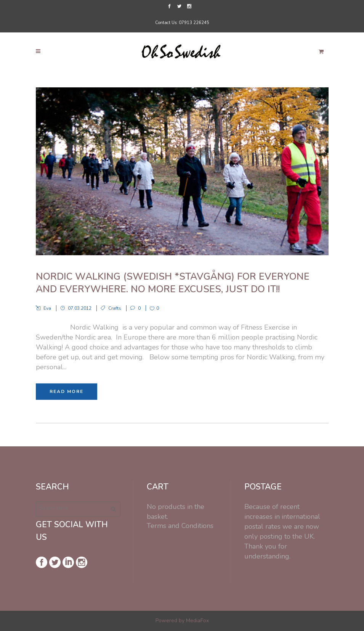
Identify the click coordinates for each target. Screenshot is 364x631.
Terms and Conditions (180, 526)
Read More (67, 391)
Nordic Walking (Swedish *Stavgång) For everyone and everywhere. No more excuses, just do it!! (173, 283)
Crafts (115, 308)
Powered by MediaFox (182, 621)
